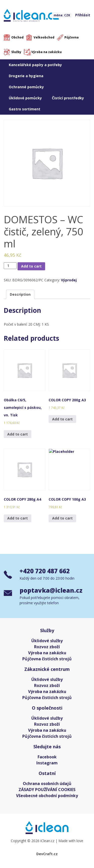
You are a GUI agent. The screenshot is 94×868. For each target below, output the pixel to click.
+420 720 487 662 (45, 571)
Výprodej (69, 280)
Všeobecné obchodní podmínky (47, 796)
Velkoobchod (44, 37)
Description (20, 294)
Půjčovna (72, 37)
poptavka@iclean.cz (51, 590)
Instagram (47, 763)
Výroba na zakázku (46, 52)
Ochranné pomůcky (26, 87)
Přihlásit (83, 15)
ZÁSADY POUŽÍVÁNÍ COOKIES (47, 790)
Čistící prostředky (68, 98)
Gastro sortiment (25, 109)
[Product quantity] (10, 266)
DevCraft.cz (47, 854)
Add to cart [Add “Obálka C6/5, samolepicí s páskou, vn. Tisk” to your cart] (18, 434)
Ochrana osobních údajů (47, 784)
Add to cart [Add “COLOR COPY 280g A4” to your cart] (18, 518)
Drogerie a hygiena (26, 76)
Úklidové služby (47, 641)
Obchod (17, 37)
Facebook (47, 757)
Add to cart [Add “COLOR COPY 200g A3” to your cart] (62, 419)
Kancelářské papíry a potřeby (35, 65)
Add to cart (31, 266)
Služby (16, 52)
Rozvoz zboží (47, 647)
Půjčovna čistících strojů (47, 659)
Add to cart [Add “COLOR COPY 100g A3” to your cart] (62, 518)
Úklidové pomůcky (25, 98)
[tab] (20, 294)
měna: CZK (62, 15)
